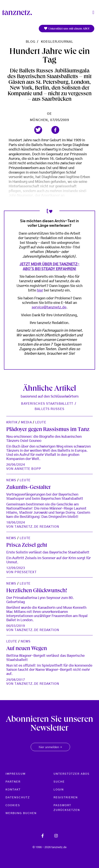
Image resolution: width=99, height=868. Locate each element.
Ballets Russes (49, 409)
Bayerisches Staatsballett (47, 404)
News (11, 480)
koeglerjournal (57, 42)
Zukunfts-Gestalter (29, 488)
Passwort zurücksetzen (67, 808)
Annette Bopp (28, 469)
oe (49, 114)
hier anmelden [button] (50, 747)
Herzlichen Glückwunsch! (37, 591)
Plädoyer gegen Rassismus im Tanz (48, 430)
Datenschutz (18, 798)
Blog (31, 42)
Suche (59, 782)
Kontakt (13, 790)
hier (40, 291)
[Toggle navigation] (93, 12)
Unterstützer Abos (72, 774)
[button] (38, 130)
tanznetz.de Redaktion (37, 527)
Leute (41, 422)
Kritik (12, 422)
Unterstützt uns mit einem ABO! (67, 29)
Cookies (13, 805)
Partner (13, 782)
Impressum (16, 774)
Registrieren (66, 798)
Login (59, 790)
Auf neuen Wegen (27, 649)
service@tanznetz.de (49, 307)
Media (26, 422)
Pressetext (25, 572)
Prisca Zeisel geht (27, 546)
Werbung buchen (21, 813)
